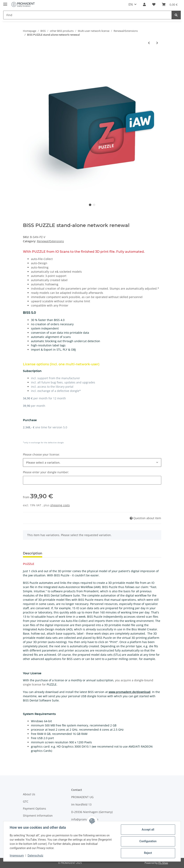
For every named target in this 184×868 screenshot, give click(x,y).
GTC (26, 801)
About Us (29, 794)
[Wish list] (154, 4)
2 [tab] (94, 205)
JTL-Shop (163, 863)
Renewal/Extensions (50, 241)
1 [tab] (90, 205)
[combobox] (92, 462)
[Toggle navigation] (5, 3)
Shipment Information (38, 816)
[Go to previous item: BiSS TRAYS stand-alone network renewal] (149, 43)
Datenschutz (36, 856)
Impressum (17, 856)
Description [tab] (33, 553)
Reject (148, 853)
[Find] (87, 15)
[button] (144, 4)
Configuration (148, 841)
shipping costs (60, 505)
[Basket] (170, 4)
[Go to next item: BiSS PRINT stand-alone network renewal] (157, 43)
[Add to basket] (26, 56)
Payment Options (34, 808)
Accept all (148, 830)
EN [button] (131, 4)
